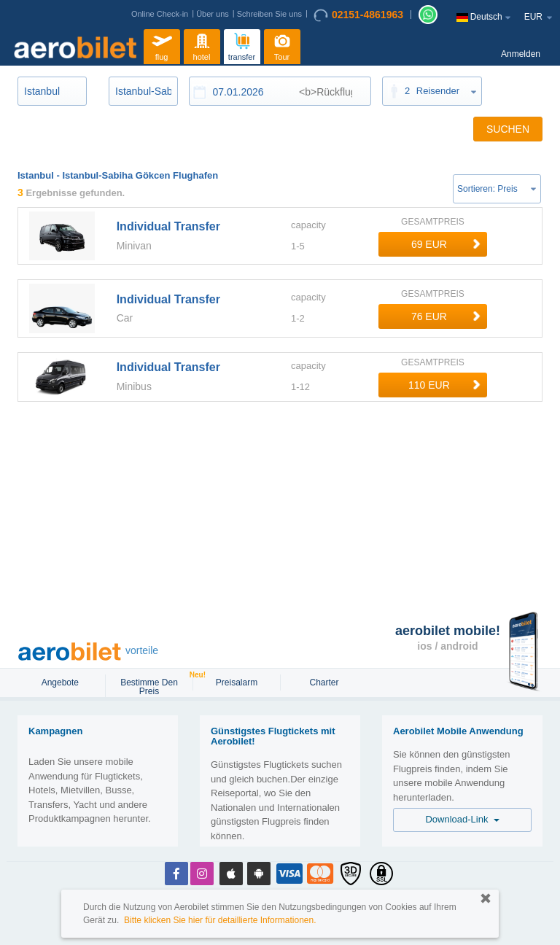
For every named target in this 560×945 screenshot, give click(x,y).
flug (162, 45)
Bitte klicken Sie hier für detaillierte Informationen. (220, 920)
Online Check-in (160, 14)
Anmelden (521, 54)
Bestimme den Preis (156, 685)
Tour (282, 45)
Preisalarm (237, 682)
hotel (202, 45)
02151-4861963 (358, 15)
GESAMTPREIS (433, 222)
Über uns (213, 14)
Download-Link (462, 819)
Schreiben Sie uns (269, 14)
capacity (308, 225)
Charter (324, 682)
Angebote (62, 682)
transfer (242, 45)
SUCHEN (508, 129)
